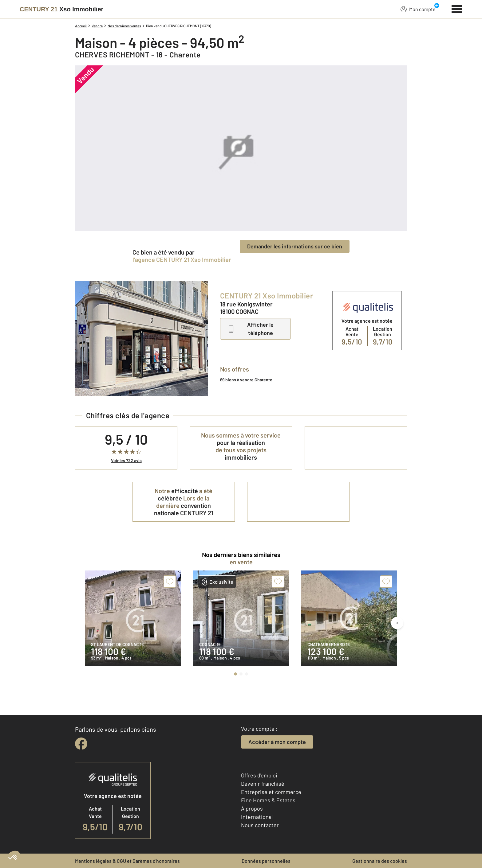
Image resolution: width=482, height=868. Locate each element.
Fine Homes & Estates (268, 800)
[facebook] (81, 744)
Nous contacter (260, 825)
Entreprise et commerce (271, 792)
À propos (252, 808)
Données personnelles (266, 861)
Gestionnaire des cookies (380, 861)
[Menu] (457, 8)
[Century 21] (61, 9)
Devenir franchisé (263, 784)
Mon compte (418, 9)
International (257, 817)
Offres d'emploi (259, 775)
